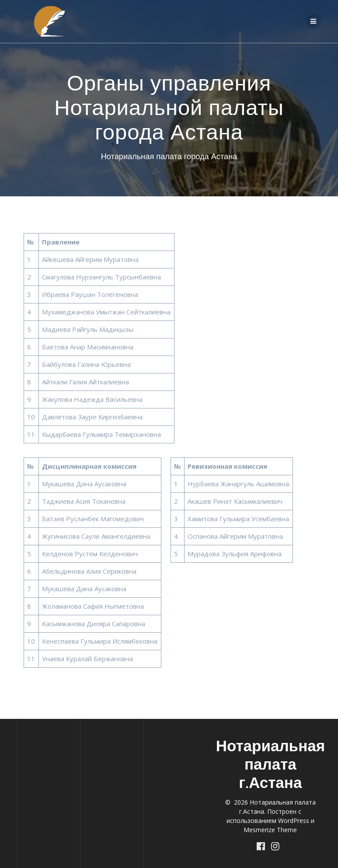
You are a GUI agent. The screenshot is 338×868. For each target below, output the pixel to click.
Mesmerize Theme (270, 830)
